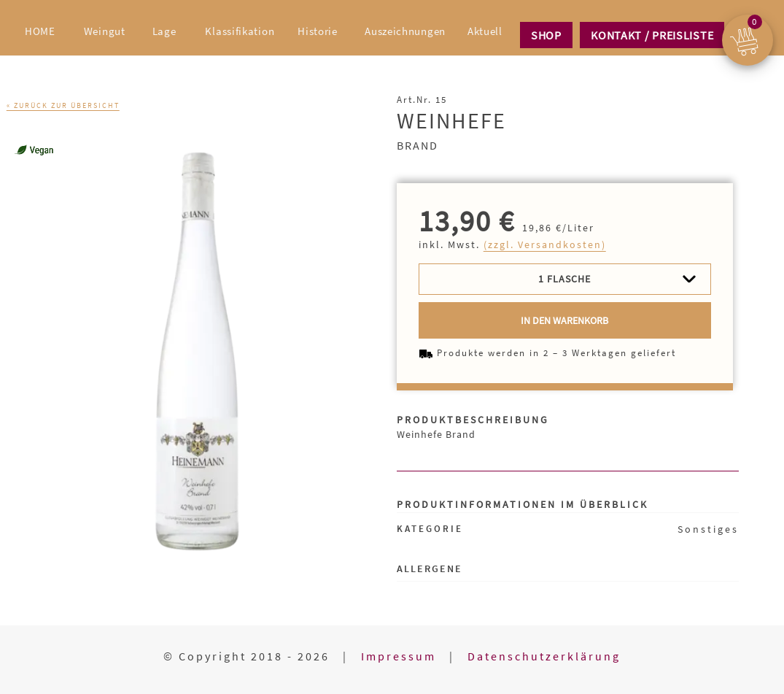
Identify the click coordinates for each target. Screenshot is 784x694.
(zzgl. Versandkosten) (545, 244)
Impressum (399, 656)
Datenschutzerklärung (544, 656)
